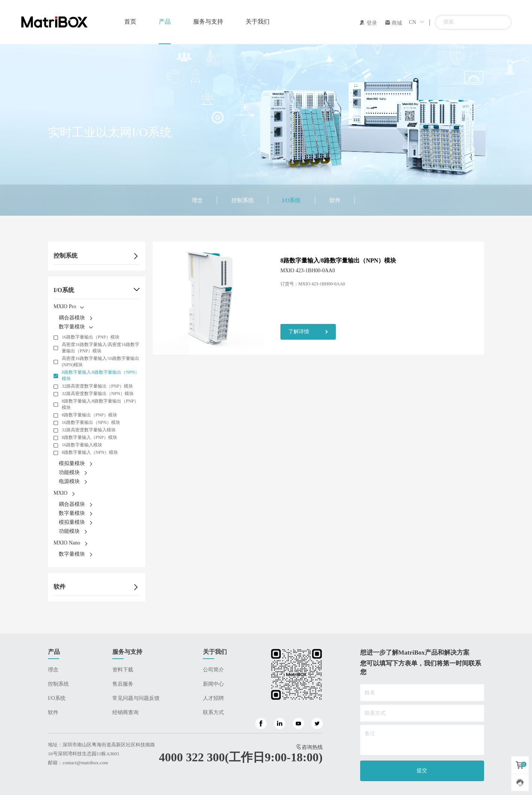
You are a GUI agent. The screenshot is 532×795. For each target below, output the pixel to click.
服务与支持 (208, 22)
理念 (197, 200)
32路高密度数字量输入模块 (89, 430)
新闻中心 (213, 684)
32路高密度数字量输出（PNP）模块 (97, 386)
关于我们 (258, 22)
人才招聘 (213, 698)
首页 (130, 22)
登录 (368, 23)
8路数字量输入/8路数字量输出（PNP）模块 (100, 404)
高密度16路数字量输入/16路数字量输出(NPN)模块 (101, 362)
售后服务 (123, 684)
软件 (335, 200)
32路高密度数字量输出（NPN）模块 (98, 394)
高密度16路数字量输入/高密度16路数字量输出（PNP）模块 (101, 348)
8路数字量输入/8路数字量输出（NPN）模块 (101, 375)
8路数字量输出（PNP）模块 (89, 415)
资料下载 (123, 670)
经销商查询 (125, 712)
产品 (165, 22)
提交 (422, 770)
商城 (393, 23)
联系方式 (213, 712)
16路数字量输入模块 (82, 445)
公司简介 (213, 670)
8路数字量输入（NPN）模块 (90, 452)
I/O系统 (292, 200)
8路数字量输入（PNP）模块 (89, 437)
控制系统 (243, 200)
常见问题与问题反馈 (136, 698)
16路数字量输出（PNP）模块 (91, 337)
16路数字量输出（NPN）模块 (91, 422)
